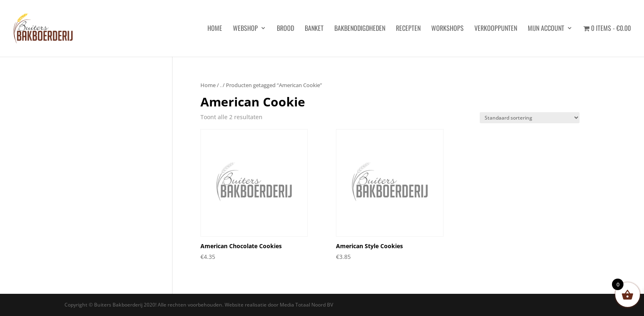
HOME (215, 29)
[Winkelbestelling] (530, 118)
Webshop (245, 29)
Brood (285, 29)
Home (208, 85)
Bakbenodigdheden (360, 29)
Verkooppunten (496, 29)
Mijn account (546, 29)
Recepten (408, 29)
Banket (314, 29)
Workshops (447, 29)
